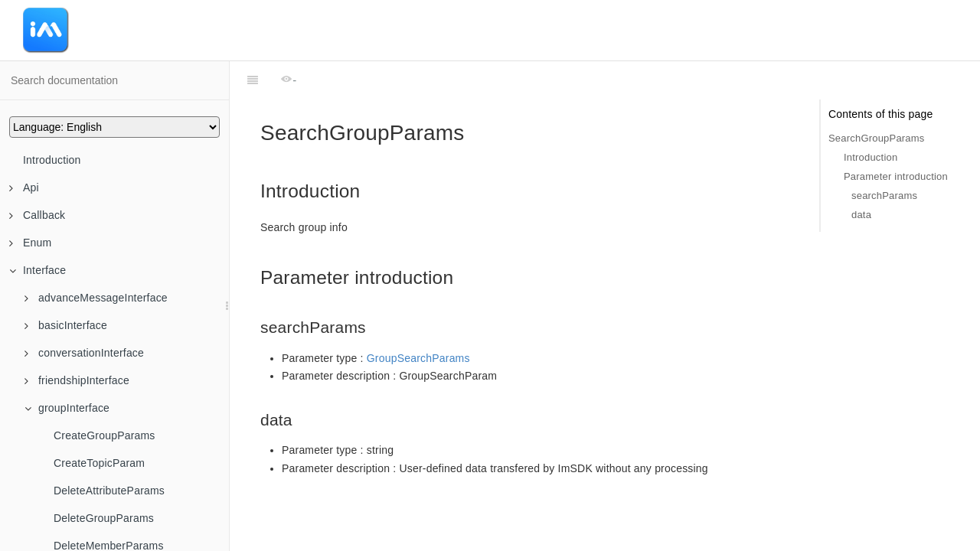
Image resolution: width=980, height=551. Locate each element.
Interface (38, 270)
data (861, 215)
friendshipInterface (77, 380)
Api (24, 187)
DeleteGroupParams (104, 518)
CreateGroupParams (105, 435)
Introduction (52, 160)
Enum (30, 243)
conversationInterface (84, 353)
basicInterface (66, 325)
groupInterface (67, 408)
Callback (37, 215)
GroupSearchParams (418, 358)
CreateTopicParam (99, 463)
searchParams (884, 196)
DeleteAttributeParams (109, 491)
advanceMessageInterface (96, 298)
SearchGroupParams (877, 138)
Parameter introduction (896, 176)
